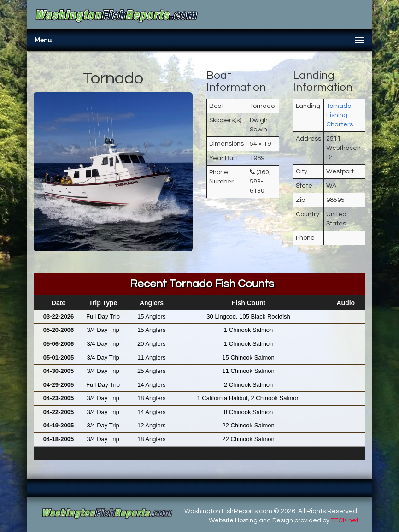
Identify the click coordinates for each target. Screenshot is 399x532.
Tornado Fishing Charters (340, 115)
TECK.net (345, 520)
